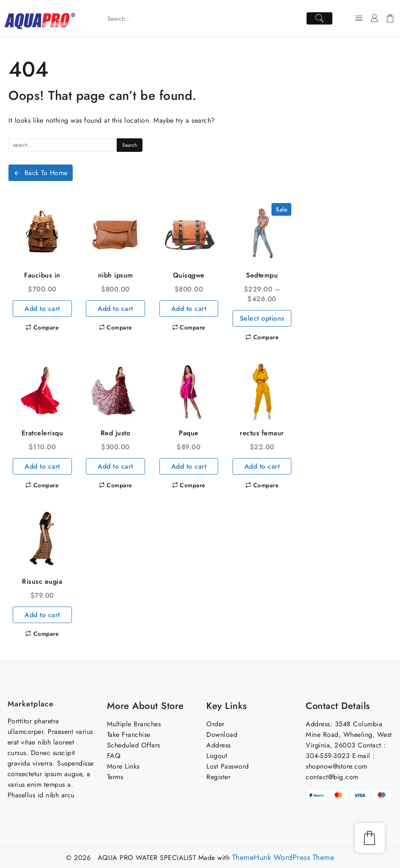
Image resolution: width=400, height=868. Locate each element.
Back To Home (41, 173)
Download (222, 735)
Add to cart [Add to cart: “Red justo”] (115, 466)
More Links (123, 766)
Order (215, 724)
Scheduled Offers (134, 745)
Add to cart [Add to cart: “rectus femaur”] (262, 466)
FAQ (114, 756)
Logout (217, 756)
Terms (115, 777)
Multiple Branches (134, 724)
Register (218, 777)
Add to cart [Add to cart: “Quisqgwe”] (189, 309)
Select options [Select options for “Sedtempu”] (262, 318)
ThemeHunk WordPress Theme (283, 858)
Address (219, 745)
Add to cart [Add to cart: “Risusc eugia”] (42, 615)
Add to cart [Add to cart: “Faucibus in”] (42, 309)
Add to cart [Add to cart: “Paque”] (189, 466)
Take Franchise (129, 735)
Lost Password (228, 766)
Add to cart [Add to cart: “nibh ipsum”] (115, 309)
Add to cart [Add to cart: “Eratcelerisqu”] (42, 466)
